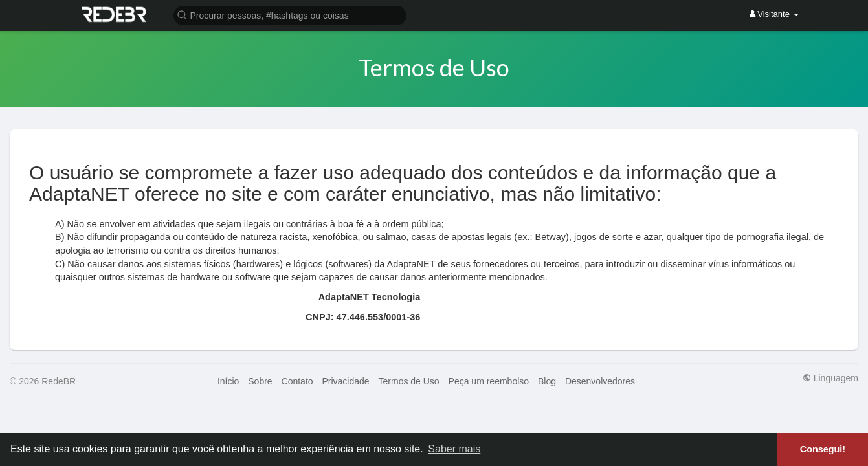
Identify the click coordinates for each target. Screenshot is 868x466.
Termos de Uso (409, 381)
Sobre (260, 381)
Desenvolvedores (600, 381)
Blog (547, 381)
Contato (297, 381)
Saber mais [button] (454, 449)
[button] (290, 15)
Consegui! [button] (823, 449)
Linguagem (830, 378)
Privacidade (345, 381)
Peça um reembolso (489, 381)
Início (228, 381)
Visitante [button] (774, 14)
